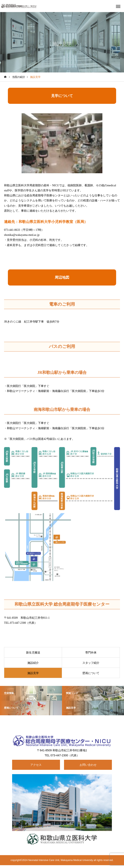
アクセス (36, 765)
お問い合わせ (88, 765)
